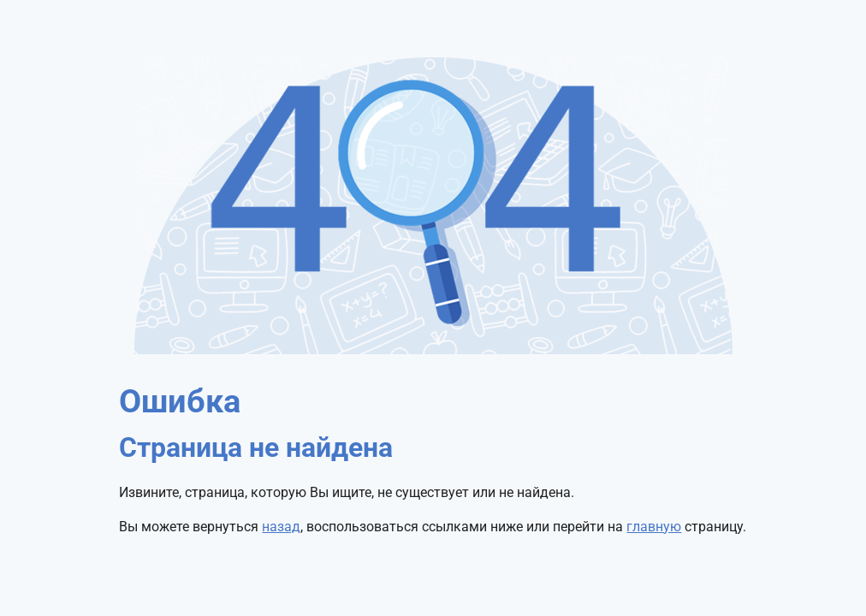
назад (281, 527)
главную (654, 527)
